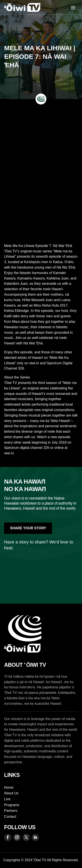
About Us (11, 793)
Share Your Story (28, 528)
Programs (12, 805)
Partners (11, 811)
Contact (10, 817)
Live (7, 799)
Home (9, 787)
